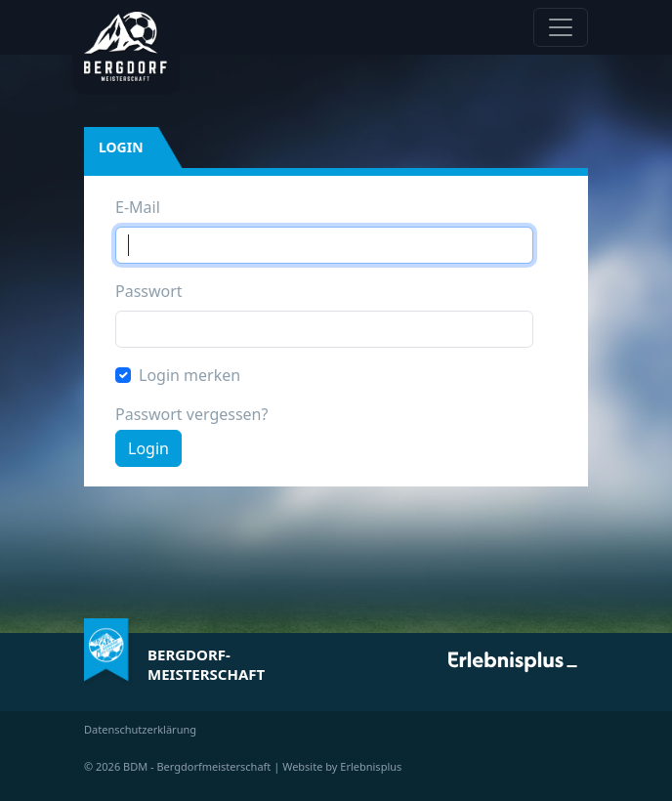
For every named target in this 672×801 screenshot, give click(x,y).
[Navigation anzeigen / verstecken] (561, 27)
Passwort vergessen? (191, 414)
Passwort (149, 291)
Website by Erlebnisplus (342, 766)
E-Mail (138, 207)
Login (148, 448)
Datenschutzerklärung (140, 729)
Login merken (189, 375)
